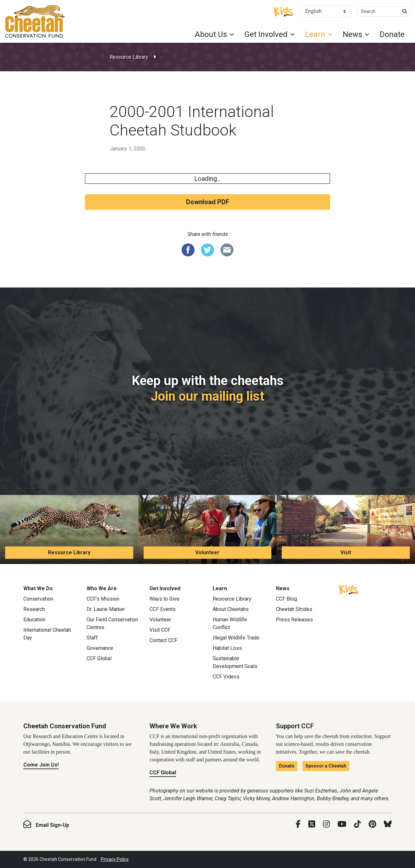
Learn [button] (315, 34)
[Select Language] (326, 11)
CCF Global (99, 658)
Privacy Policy (115, 859)
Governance (100, 648)
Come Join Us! (41, 765)
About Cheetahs (231, 609)
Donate (392, 34)
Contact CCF (163, 640)
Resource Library (129, 57)
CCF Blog (286, 599)
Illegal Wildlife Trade (236, 638)
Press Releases (294, 620)
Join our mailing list (207, 396)
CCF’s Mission (103, 599)
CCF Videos (226, 677)
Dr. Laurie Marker (106, 609)
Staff (92, 638)
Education (34, 620)
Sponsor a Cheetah (326, 766)
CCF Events (163, 609)
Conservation (38, 599)
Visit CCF (160, 630)
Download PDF (208, 202)
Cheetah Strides (294, 609)
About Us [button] (211, 34)
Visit (346, 552)
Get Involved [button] (266, 34)
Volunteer (207, 552)
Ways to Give (164, 599)
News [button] (352, 34)
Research (34, 609)
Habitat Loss (227, 648)
